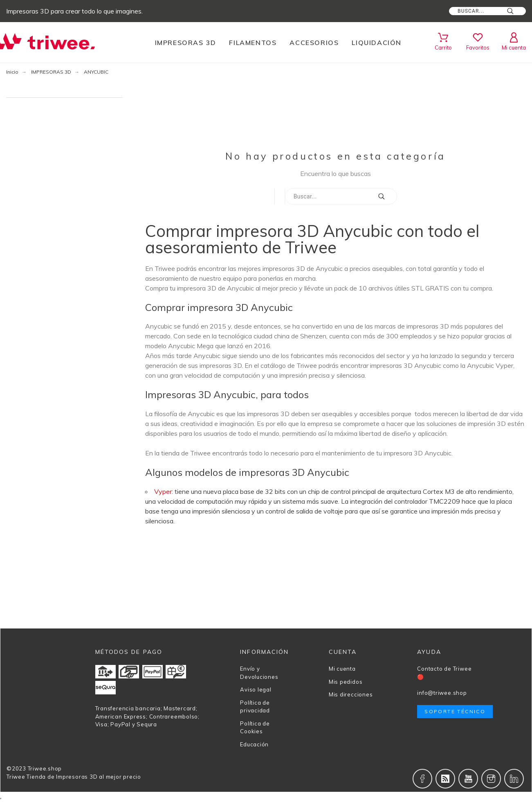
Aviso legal (256, 689)
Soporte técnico (455, 711)
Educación (254, 744)
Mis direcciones (351, 694)
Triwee (16, 777)
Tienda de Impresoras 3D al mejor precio (84, 777)
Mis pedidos (346, 682)
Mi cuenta (342, 669)
